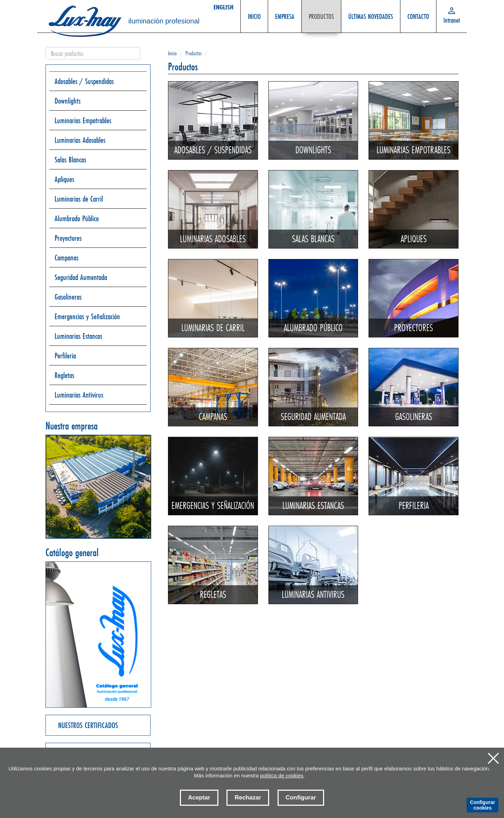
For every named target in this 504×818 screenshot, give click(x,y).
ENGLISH (223, 7)
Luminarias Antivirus (79, 395)
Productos (194, 53)
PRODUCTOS (321, 13)
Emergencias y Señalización (87, 316)
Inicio (172, 53)
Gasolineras (68, 297)
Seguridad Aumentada (81, 277)
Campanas (66, 257)
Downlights (68, 101)
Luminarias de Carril (79, 199)
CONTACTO (418, 13)
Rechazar (248, 798)
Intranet (452, 20)
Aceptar (199, 798)
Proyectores (68, 238)
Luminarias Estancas (78, 336)
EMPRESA (285, 13)
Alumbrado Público (77, 218)
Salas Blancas (70, 159)
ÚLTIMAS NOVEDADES (371, 13)
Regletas (64, 375)
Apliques (64, 179)
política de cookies (282, 775)
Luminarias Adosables (80, 140)
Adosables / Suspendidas (84, 81)
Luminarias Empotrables (83, 120)
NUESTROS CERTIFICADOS (88, 725)
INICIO (254, 13)
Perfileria (65, 355)
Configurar (301, 798)
